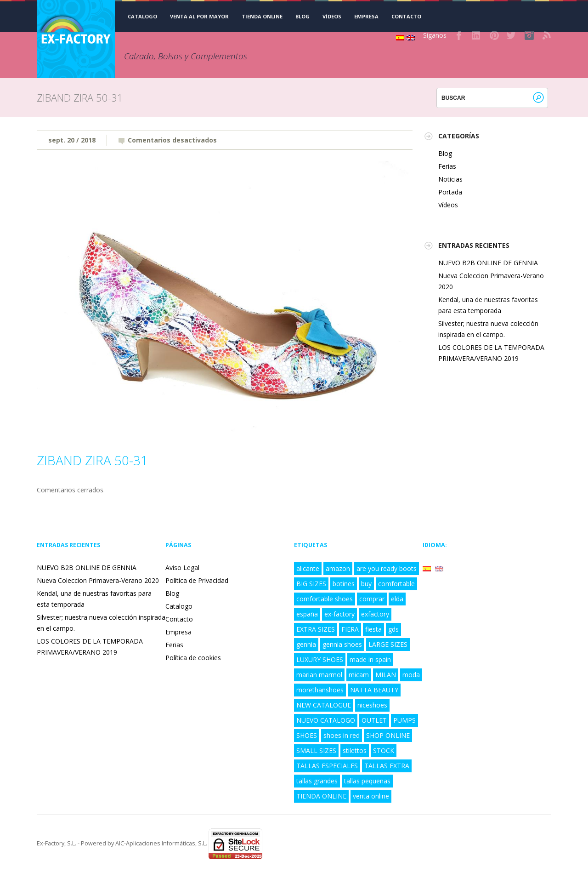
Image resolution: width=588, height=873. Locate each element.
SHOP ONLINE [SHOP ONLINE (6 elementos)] (388, 735)
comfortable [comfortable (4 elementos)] (396, 584)
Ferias (447, 166)
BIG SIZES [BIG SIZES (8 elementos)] (311, 584)
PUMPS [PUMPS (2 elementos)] (404, 720)
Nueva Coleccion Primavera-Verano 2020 (98, 580)
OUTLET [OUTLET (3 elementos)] (374, 720)
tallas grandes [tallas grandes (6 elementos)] (317, 781)
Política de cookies (193, 658)
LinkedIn (477, 35)
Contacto (406, 16)
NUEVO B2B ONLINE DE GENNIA (488, 263)
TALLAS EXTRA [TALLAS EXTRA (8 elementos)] (387, 766)
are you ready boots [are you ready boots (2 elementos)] (387, 568)
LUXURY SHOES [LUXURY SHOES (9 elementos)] (320, 659)
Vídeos (332, 16)
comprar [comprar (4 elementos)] (372, 599)
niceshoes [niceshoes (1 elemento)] (372, 705)
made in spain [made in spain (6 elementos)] (370, 659)
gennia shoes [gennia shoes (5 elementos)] (342, 644)
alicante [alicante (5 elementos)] (308, 568)
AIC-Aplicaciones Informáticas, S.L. (161, 843)
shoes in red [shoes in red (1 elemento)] (342, 735)
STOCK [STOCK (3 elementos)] (384, 750)
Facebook (459, 35)
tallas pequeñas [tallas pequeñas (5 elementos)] (367, 781)
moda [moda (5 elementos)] (411, 675)
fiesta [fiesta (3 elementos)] (373, 629)
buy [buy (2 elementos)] (366, 584)
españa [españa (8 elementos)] (307, 614)
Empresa (366, 16)
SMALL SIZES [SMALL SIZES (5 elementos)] (316, 750)
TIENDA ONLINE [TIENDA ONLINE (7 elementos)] (321, 796)
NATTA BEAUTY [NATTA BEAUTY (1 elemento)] (374, 690)
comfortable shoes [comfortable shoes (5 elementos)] (325, 599)
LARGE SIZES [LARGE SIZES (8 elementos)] (388, 644)
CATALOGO (142, 16)
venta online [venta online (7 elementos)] (371, 796)
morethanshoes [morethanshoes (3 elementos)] (320, 690)
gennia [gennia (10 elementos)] (306, 644)
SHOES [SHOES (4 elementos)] (307, 735)
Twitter (512, 35)
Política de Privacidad (197, 580)
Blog (302, 16)
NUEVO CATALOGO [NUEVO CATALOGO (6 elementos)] (326, 720)
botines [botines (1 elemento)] (344, 584)
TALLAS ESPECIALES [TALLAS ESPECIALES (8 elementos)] (327, 766)
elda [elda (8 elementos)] (397, 599)
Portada (450, 192)
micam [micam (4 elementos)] (359, 675)
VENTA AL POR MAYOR (199, 16)
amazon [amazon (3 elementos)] (338, 568)
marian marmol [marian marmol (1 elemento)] (319, 675)
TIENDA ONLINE (262, 16)
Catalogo (179, 606)
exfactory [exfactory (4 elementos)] (375, 614)
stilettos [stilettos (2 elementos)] (355, 750)
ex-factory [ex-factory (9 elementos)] (339, 614)
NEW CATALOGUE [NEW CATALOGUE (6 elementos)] (324, 705)
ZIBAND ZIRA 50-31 (92, 460)
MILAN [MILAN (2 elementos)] (386, 675)
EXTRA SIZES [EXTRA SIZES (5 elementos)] (316, 629)
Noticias (450, 179)
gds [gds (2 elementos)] (393, 629)
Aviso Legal (182, 568)
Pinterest (494, 35)
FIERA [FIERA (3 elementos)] (350, 629)
